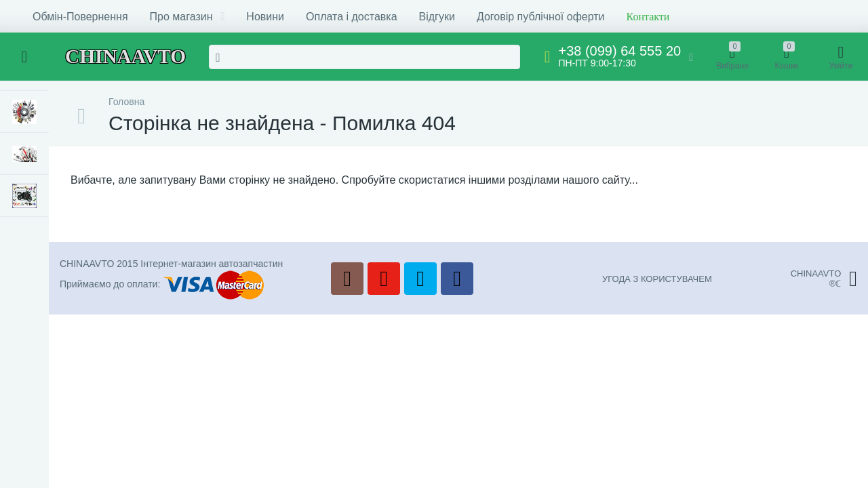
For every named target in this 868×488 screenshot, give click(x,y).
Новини (265, 17)
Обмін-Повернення (80, 17)
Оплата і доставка (352, 17)
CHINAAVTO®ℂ (824, 279)
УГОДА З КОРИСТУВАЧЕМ (657, 279)
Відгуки (437, 17)
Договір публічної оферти (541, 17)
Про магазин (188, 17)
